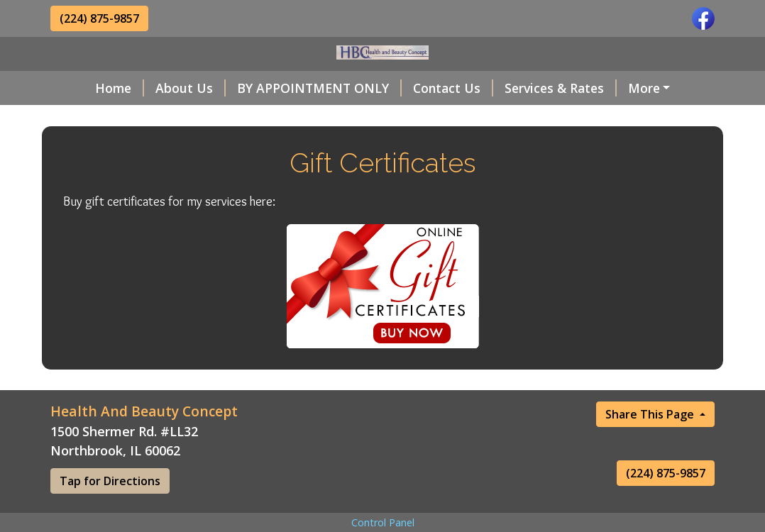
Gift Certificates (211, 118)
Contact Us (420, 88)
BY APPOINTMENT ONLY (286, 88)
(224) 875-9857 (99, 18)
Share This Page (651, 444)
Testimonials (107, 118)
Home (86, 88)
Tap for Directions (110, 511)
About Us (157, 88)
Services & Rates (527, 88)
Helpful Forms (644, 88)
